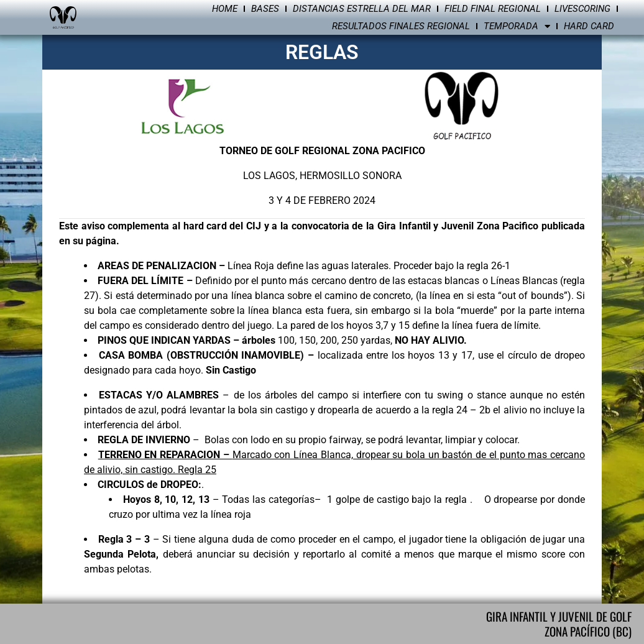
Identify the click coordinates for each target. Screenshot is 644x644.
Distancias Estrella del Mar (362, 9)
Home (225, 9)
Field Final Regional (493, 9)
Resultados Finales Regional (401, 26)
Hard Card (589, 26)
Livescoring (582, 9)
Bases (265, 9)
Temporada (517, 26)
